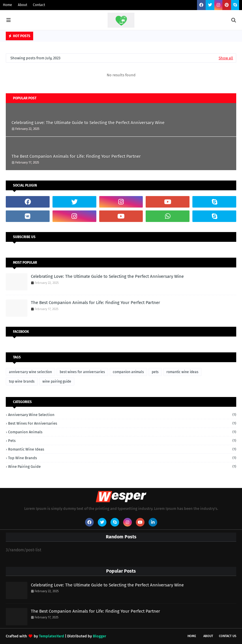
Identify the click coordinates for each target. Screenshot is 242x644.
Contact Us (228, 636)
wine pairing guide (57, 381)
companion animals (128, 372)
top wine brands (22, 381)
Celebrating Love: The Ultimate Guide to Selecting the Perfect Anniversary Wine (88, 123)
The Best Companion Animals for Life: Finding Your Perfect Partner (76, 156)
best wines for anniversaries (82, 372)
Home (7, 5)
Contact (39, 5)
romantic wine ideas (182, 372)
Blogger (100, 636)
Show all (226, 58)
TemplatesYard (51, 636)
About (22, 5)
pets (155, 372)
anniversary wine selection (30, 372)
